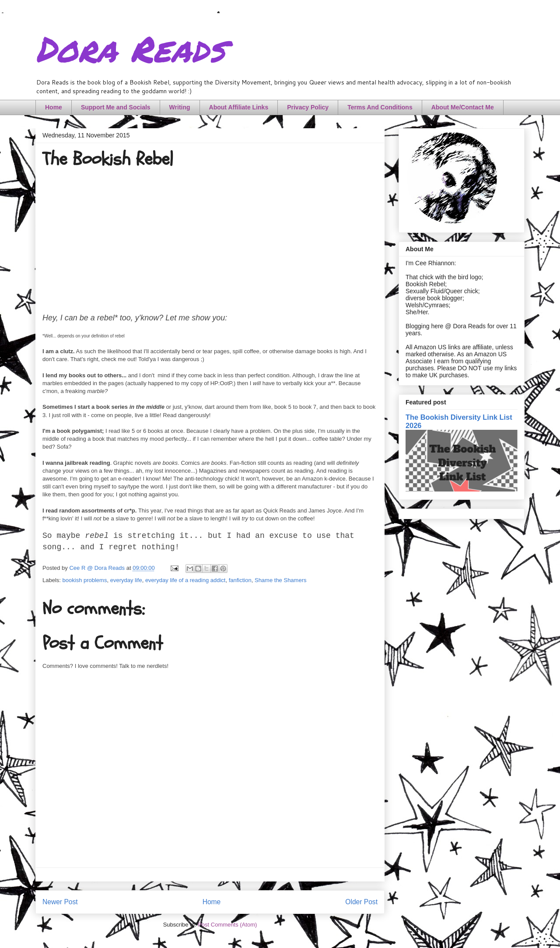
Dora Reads (130, 48)
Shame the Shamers (281, 580)
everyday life (126, 580)
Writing (180, 107)
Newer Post (60, 902)
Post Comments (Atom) (227, 925)
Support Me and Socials (116, 107)
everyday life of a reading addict (185, 580)
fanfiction (240, 580)
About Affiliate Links (239, 107)
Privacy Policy (308, 107)
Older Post (361, 902)
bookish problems (85, 580)
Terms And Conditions (380, 107)
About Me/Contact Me (463, 107)
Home (54, 107)
